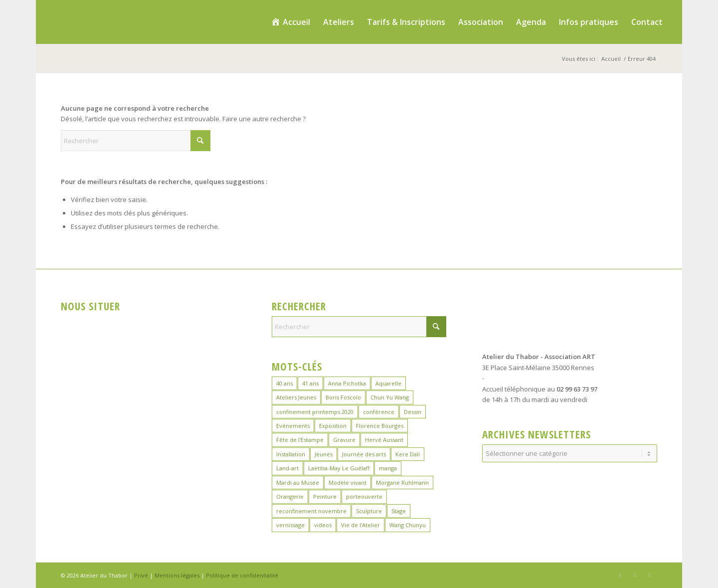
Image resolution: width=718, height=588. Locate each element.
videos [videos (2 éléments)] (323, 525)
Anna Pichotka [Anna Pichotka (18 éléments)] (347, 383)
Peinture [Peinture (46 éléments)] (325, 496)
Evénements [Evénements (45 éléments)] (293, 426)
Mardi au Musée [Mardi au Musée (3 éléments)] (298, 483)
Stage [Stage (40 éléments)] (399, 511)
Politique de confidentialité (242, 575)
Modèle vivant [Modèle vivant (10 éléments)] (348, 483)
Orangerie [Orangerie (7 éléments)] (290, 496)
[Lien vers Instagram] (635, 575)
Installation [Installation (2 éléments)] (291, 454)
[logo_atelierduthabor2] (124, 22)
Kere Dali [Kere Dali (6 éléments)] (408, 454)
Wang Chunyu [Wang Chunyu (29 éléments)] (408, 525)
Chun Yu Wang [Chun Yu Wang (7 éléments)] (390, 397)
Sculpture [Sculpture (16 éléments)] (369, 511)
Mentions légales (177, 575)
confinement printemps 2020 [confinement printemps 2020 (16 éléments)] (315, 412)
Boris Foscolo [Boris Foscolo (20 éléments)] (343, 397)
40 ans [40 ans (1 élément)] (284, 383)
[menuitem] (290, 22)
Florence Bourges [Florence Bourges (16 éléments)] (380, 426)
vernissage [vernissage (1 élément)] (290, 525)
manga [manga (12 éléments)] (388, 468)
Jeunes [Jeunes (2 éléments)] (324, 454)
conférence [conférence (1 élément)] (379, 412)
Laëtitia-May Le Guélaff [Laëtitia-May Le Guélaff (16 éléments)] (339, 468)
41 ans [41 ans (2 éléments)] (310, 383)
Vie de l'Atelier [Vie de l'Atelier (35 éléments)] (360, 525)
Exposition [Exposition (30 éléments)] (333, 426)
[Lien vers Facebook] (620, 575)
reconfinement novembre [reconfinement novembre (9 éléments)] (311, 511)
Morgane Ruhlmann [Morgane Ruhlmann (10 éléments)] (402, 483)
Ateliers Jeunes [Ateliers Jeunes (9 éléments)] (296, 397)
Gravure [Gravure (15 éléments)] (344, 440)
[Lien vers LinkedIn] (650, 575)
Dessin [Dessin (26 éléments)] (413, 412)
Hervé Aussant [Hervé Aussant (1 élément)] (384, 440)
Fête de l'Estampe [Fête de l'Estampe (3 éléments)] (300, 440)
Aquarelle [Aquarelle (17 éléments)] (388, 383)
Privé (141, 575)
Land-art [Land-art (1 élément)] (287, 468)
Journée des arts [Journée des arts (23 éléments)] (364, 454)
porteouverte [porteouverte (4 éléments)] (364, 496)
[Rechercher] (136, 141)
